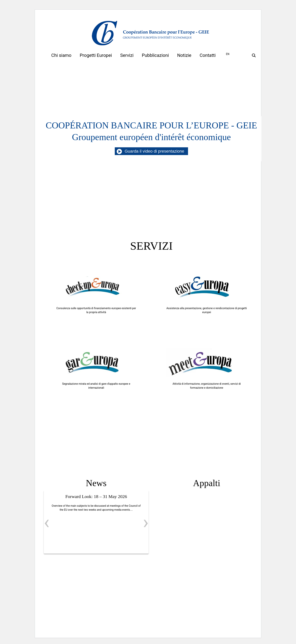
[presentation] (47, 522)
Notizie (184, 55)
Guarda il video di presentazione (151, 151)
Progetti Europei (96, 55)
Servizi (127, 55)
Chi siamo (61, 55)
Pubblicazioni (155, 55)
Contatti (208, 55)
